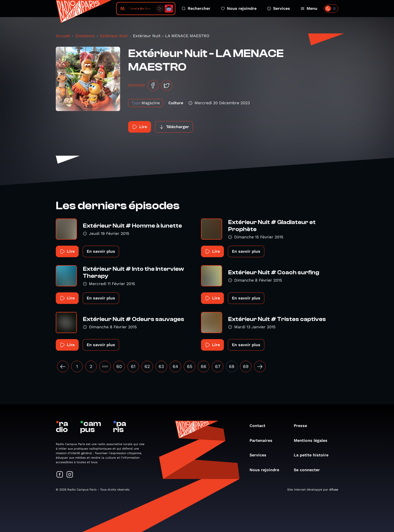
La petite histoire (314, 455)
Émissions (85, 36)
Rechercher (196, 8)
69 (246, 366)
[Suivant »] (260, 366)
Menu (309, 8)
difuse (334, 490)
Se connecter (309, 470)
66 (204, 366)
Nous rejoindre (239, 8)
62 (147, 366)
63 (161, 366)
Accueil (63, 36)
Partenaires (263, 440)
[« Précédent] (63, 366)
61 (133, 366)
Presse (303, 426)
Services (279, 8)
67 (218, 366)
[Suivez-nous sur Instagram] (70, 475)
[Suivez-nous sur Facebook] (60, 475)
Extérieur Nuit (114, 36)
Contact (260, 426)
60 (119, 366)
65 (190, 366)
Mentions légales (313, 440)
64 (175, 366)
